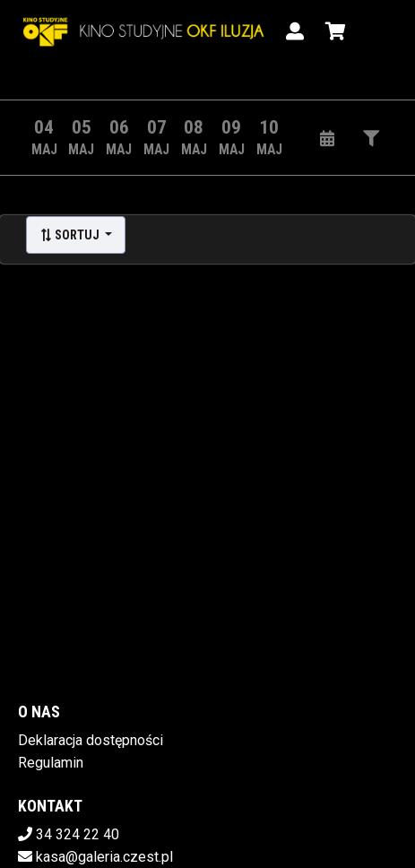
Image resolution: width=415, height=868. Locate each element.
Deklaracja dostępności (91, 740)
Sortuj (71, 235)
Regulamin (51, 763)
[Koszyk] (333, 31)
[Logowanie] (295, 31)
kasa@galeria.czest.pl (104, 857)
